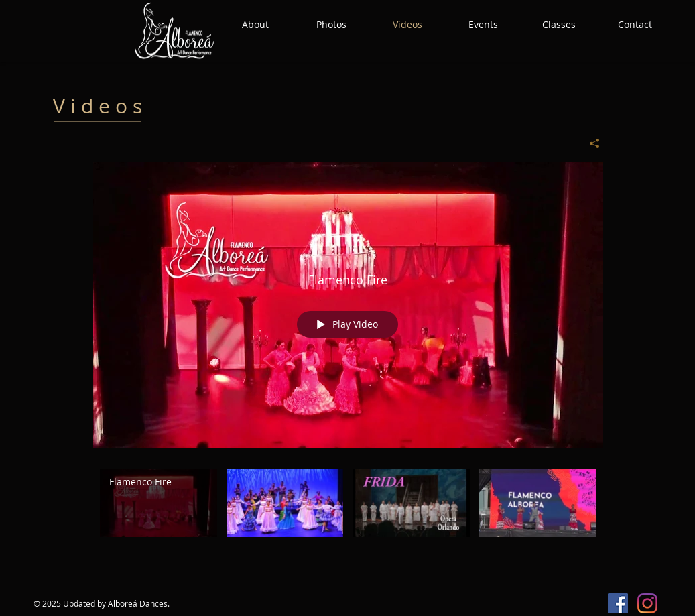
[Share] (589, 143)
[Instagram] (647, 603)
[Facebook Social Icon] (618, 603)
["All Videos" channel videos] (348, 519)
